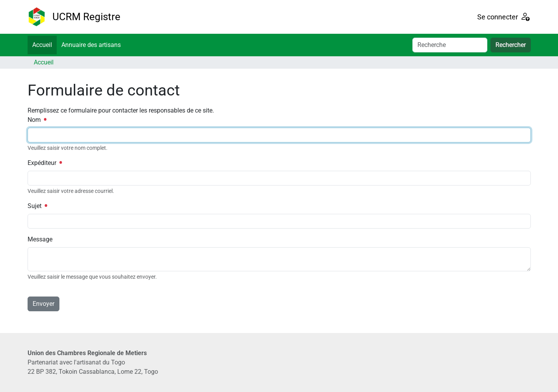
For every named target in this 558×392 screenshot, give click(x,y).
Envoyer (43, 304)
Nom (37, 120)
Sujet (37, 206)
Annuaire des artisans (91, 45)
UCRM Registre (86, 17)
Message (40, 239)
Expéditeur (45, 163)
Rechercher (511, 45)
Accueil (42, 45)
